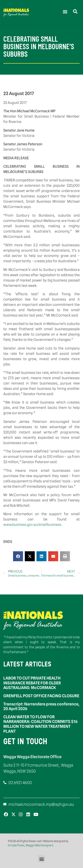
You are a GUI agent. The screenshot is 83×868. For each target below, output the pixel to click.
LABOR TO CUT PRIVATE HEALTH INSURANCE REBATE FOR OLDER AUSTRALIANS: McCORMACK (32, 683)
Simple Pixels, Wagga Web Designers (31, 845)
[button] (65, 11)
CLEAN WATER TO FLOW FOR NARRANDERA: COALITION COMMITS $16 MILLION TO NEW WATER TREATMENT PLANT (40, 724)
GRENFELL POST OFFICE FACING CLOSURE (41, 696)
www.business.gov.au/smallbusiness (32, 525)
